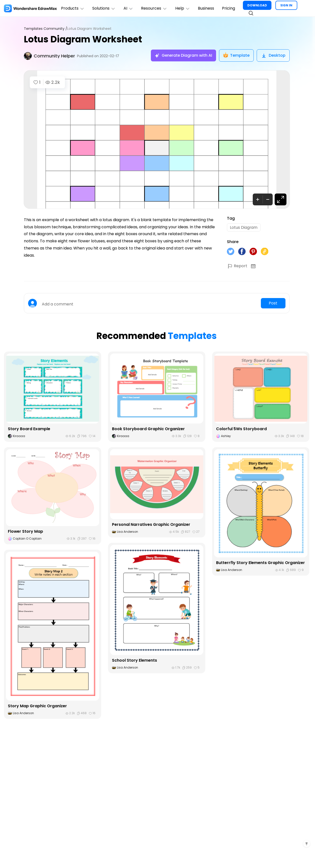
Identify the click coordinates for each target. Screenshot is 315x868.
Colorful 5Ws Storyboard (241, 429)
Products (73, 8)
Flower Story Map (26, 532)
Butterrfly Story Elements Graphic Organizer (261, 563)
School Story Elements (134, 661)
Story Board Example (29, 429)
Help (183, 8)
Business (207, 8)
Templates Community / (46, 29)
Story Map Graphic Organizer (38, 706)
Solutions (104, 8)
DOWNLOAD (258, 5)
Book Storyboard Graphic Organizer (149, 429)
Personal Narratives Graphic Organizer (151, 525)
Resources (155, 8)
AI (129, 8)
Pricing (229, 8)
